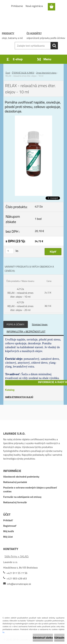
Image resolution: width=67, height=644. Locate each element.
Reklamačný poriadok (15, 482)
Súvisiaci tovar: (40, 324)
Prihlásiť (8, 520)
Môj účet (8, 537)
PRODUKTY (8, 33)
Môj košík (9, 531)
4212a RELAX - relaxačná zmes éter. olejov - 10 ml (20, 293)
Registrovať (10, 526)
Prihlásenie (17, 6)
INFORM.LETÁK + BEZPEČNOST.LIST (26, 331)
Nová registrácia (34, 6)
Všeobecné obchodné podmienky (21, 477)
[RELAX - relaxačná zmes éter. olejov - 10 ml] (33, 117)
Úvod (8, 73)
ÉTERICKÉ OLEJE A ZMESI (23, 73)
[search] (54, 46)
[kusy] (10, 251)
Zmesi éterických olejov (46, 73)
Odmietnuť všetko (43, 638)
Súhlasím (59, 638)
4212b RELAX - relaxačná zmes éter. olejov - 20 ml (20, 306)
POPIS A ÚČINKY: (16, 324)
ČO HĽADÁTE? (34, 33)
